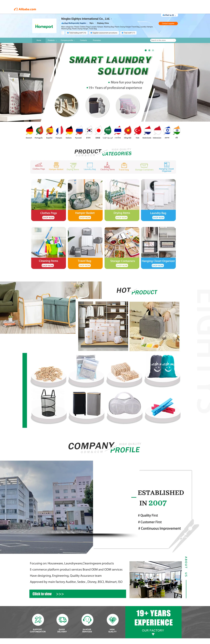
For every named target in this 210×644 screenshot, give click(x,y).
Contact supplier (168, 23)
